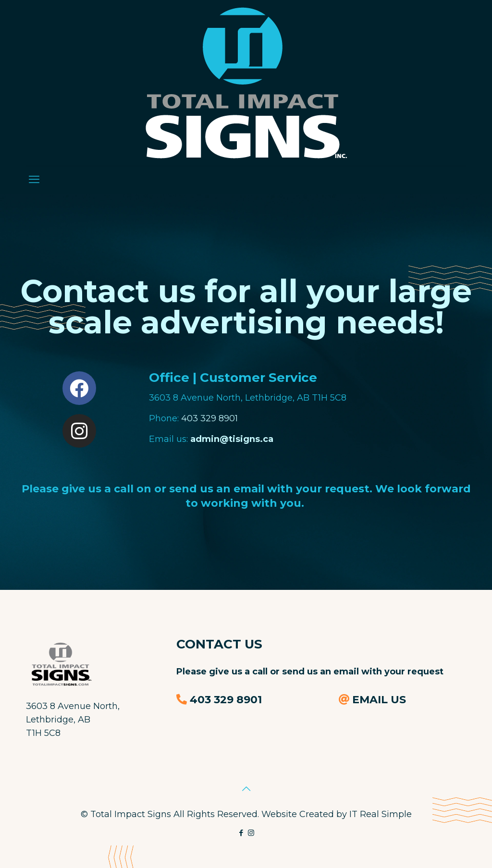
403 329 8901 (209, 418)
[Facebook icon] (241, 833)
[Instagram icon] (251, 833)
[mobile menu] (34, 180)
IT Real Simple (381, 814)
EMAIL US (379, 700)
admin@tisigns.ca (232, 439)
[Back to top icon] (246, 789)
